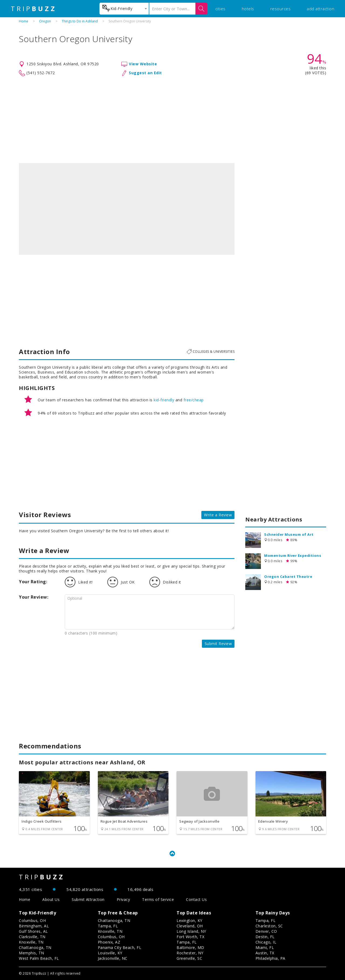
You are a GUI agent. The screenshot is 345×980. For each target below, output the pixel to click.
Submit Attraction (88, 899)
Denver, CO (266, 931)
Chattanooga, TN (35, 947)
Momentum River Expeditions (293, 555)
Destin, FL (265, 937)
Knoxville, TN (31, 942)
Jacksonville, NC (113, 958)
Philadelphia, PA (270, 958)
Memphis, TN (32, 953)
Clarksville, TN (32, 937)
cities (220, 9)
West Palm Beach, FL (39, 958)
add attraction (320, 9)
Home (24, 21)
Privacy (123, 899)
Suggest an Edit (145, 73)
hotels (248, 9)
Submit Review (218, 644)
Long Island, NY (191, 931)
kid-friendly (164, 400)
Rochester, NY (190, 953)
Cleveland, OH (190, 926)
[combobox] (124, 9)
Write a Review (218, 515)
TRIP (34, 9)
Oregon (45, 21)
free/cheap (194, 400)
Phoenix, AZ (109, 942)
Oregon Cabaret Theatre (288, 577)
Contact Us (196, 899)
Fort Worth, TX (190, 937)
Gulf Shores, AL (33, 931)
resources (281, 9)
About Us (51, 899)
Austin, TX (265, 953)
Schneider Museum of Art (289, 534)
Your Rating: (33, 582)
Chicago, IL (266, 942)
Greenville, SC (189, 958)
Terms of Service (158, 899)
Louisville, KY (110, 953)
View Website (143, 64)
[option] (127, 209)
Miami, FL (265, 947)
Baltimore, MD (190, 947)
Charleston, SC (269, 926)
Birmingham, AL (34, 926)
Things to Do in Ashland (80, 21)
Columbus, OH (32, 920)
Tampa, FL (108, 926)
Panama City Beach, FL (120, 947)
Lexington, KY (189, 920)
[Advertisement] (172, 120)
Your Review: (34, 597)
